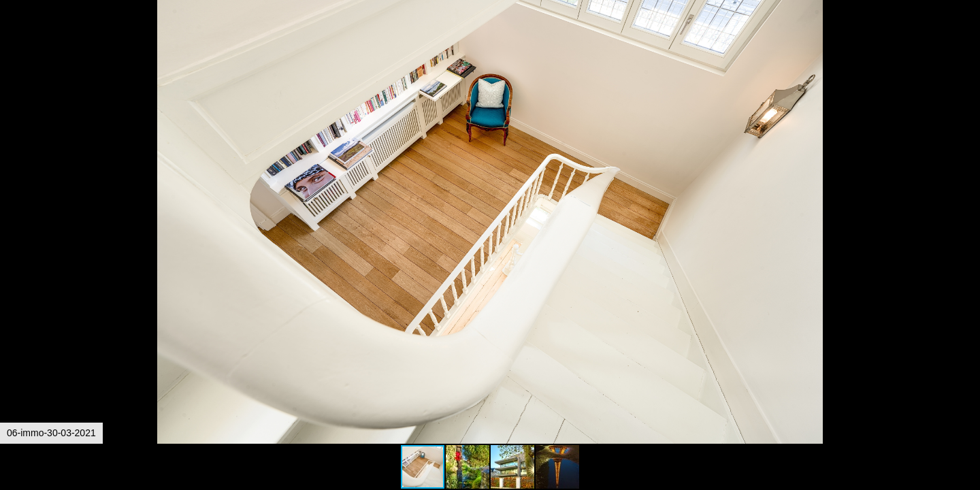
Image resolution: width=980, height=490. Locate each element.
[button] (968, 35)
